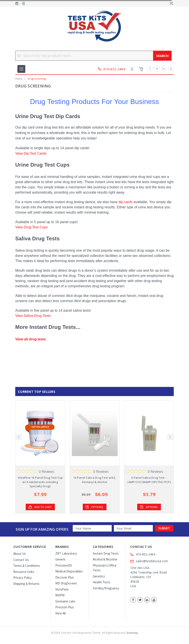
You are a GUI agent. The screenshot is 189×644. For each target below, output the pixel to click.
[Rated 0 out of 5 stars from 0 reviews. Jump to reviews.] (36, 471)
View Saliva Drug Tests (33, 316)
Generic (61, 559)
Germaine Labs (65, 601)
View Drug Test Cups (31, 227)
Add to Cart (43, 507)
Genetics (99, 576)
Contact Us (21, 560)
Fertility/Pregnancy (106, 588)
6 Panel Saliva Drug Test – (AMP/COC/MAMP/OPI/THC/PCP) (149, 480)
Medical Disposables (69, 571)
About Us (20, 554)
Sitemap (132, 633)
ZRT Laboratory (66, 553)
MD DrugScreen (66, 583)
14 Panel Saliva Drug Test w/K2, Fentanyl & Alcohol (95, 480)
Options (97, 507)
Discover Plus (65, 577)
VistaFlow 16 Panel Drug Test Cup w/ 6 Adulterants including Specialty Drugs (40, 482)
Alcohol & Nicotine (105, 559)
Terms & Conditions (27, 566)
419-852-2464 (145, 554)
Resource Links (24, 572)
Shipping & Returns (26, 584)
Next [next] (170, 437)
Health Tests (102, 582)
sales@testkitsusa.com (149, 561)
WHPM (60, 595)
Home (19, 79)
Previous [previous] (19, 437)
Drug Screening (37, 79)
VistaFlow (62, 589)
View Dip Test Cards (31, 153)
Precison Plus (65, 607)
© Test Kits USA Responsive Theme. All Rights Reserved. (95, 633)
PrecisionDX (64, 565)
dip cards (126, 202)
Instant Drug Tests (106, 553)
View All (60, 613)
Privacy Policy (23, 578)
